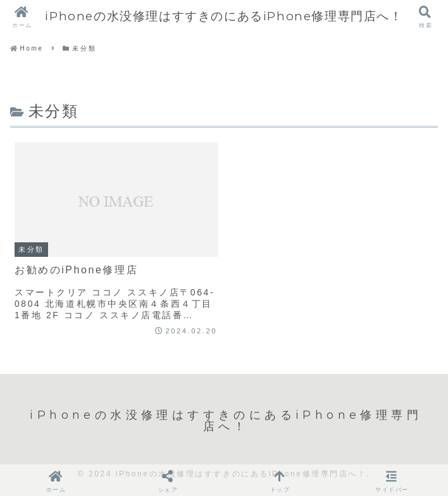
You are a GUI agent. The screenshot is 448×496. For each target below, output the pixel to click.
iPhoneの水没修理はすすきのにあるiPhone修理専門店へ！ (224, 16)
